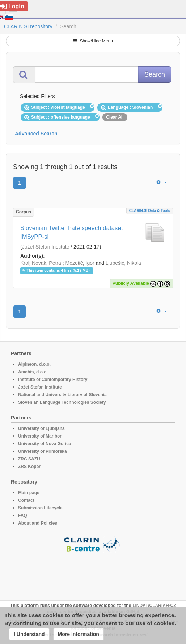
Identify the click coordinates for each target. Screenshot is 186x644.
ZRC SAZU (29, 459)
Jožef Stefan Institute (46, 247)
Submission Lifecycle (40, 508)
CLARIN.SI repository (28, 26)
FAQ (23, 516)
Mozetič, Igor (80, 263)
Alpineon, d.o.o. (34, 364)
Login (12, 6)
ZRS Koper (29, 467)
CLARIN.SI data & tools (150, 211)
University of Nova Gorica (45, 444)
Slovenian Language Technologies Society (62, 402)
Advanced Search (36, 134)
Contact (26, 500)
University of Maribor (40, 436)
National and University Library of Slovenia (62, 395)
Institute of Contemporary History (53, 380)
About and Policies (38, 523)
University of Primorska (43, 451)
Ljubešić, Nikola (123, 263)
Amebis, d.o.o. (33, 372)
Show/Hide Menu (93, 41)
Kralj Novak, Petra (41, 263)
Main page (29, 493)
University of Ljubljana (41, 428)
